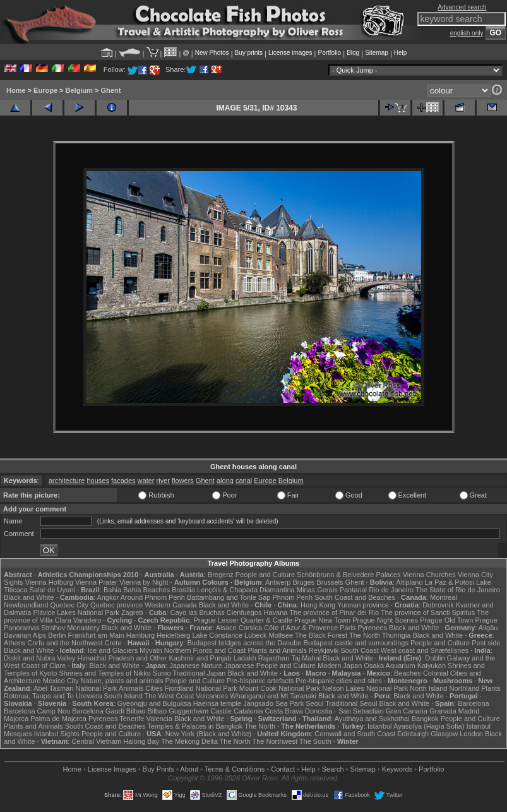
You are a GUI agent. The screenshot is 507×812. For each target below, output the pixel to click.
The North (365, 635)
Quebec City (69, 605)
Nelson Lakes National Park (365, 688)
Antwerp (278, 582)
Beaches (408, 673)
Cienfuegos (244, 612)
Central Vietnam (96, 741)
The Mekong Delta (189, 741)
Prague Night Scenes (385, 620)
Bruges (303, 582)
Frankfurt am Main (96, 635)
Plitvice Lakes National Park (76, 612)
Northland (464, 688)
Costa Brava (284, 711)
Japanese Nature (196, 666)
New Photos (212, 53)
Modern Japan (340, 666)
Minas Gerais (317, 590)
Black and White (29, 597)
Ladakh (245, 658)
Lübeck (255, 635)
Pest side (486, 643)
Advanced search (462, 7)
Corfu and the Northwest (65, 643)
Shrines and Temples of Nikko (104, 673)
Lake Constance (217, 635)
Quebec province (116, 605)
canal (244, 481)
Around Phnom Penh (153, 597)
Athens (15, 643)
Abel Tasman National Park (75, 688)
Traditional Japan (199, 673)
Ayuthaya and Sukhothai (372, 719)
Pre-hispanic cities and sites (338, 681)
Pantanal (353, 590)
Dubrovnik (438, 605)
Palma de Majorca (58, 719)
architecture (67, 481)
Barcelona (474, 703)
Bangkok (425, 719)
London (471, 734)
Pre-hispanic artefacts (260, 681)
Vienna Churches (429, 575)
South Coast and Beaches (355, 597)
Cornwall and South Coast (355, 734)
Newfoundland (26, 605)
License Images (112, 769)
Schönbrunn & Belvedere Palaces (349, 575)
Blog (353, 53)
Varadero (87, 620)
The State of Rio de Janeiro (458, 590)
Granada (443, 711)
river (163, 481)
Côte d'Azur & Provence (301, 628)
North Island (428, 688)
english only (467, 33)
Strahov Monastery (70, 628)
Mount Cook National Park (280, 688)
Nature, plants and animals (122, 681)
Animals (131, 688)
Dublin (435, 658)
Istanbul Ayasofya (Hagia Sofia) (416, 726)
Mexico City (61, 681)
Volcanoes (212, 696)
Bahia (112, 590)
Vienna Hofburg (49, 582)
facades (123, 481)
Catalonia (248, 711)
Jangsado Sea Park (273, 703)
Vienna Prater (96, 582)
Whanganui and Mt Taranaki (273, 696)
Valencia (159, 719)
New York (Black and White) (208, 734)
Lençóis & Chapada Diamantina (246, 590)
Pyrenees (372, 628)
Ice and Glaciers (113, 650)
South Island (123, 696)
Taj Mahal (306, 658)
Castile (221, 711)
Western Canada (170, 605)
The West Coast (170, 696)
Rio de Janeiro (391, 590)
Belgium (79, 90)
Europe (45, 90)
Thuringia (397, 635)
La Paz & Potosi (450, 582)
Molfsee (281, 635)
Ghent (111, 90)
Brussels (330, 582)
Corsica (250, 628)
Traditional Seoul (351, 703)
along (225, 481)
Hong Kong (318, 605)
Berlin (57, 635)
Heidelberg (173, 635)
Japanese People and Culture (270, 666)
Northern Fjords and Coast (205, 650)
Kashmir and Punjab (200, 658)
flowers (183, 481)
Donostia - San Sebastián (344, 711)
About (189, 769)
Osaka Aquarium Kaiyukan (405, 666)
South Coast (360, 650)
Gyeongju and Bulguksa (154, 703)
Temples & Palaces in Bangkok (195, 726)
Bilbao (136, 711)
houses (98, 481)
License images (290, 53)
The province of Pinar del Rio (334, 612)
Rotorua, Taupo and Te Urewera (53, 696)
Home (16, 90)
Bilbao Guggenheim (178, 711)
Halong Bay (141, 741)
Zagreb (132, 612)
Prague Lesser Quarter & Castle (243, 620)
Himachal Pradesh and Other (122, 658)
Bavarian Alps (25, 635)
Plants (491, 688)
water (146, 481)
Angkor (108, 597)
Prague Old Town (446, 620)
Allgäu (488, 628)
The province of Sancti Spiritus (428, 612)
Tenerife (132, 719)
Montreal (444, 597)
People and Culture (265, 575)
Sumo (162, 673)
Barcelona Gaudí (98, 711)
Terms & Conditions (235, 769)
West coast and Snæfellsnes (425, 650)
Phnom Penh (292, 597)
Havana (276, 612)
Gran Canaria (407, 711)
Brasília (183, 590)
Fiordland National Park (201, 688)
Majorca (16, 719)
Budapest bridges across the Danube (244, 643)
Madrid (469, 711)
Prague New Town (322, 620)
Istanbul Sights (57, 734)
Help (401, 53)
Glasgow (444, 734)
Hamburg (140, 635)
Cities (154, 688)
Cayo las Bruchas (198, 612)
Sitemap (377, 53)
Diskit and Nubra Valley (40, 658)
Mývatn (151, 650)
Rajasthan (274, 658)
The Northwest (275, 741)
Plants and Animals (277, 650)
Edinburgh (413, 734)
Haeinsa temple (217, 703)
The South (315, 741)
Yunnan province (363, 605)
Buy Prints (158, 769)
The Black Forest (321, 635)
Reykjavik (324, 650)
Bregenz (221, 575)
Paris (348, 628)
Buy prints (249, 53)
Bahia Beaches (146, 590)
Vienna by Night (144, 582)
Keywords (397, 769)
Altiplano (409, 582)
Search (333, 769)
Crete (113, 643)
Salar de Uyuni (52, 590)
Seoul (314, 703)
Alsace (226, 628)
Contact (283, 769)
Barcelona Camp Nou (37, 711)
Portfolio (329, 53)
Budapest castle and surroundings (356, 643)
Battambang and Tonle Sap (229, 597)
